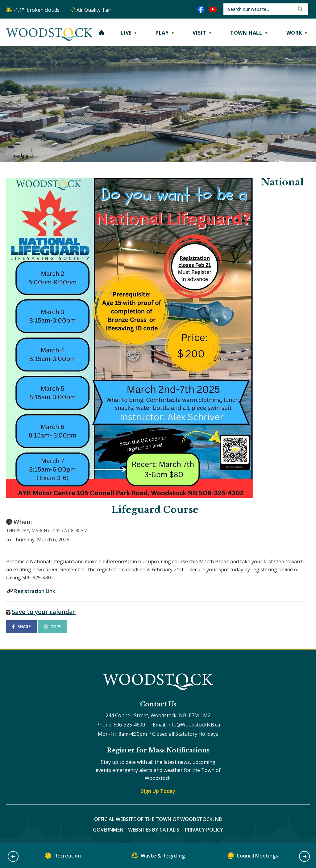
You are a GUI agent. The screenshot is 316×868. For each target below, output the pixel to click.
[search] (261, 9)
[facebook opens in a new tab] (201, 9)
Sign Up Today (158, 791)
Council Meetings (253, 857)
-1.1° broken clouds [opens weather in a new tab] (37, 10)
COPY (53, 627)
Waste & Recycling (158, 857)
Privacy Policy (204, 830)
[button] (300, 9)
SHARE (21, 627)
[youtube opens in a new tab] (213, 9)
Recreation (63, 857)
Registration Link (35, 591)
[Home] (102, 33)
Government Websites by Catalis (136, 830)
